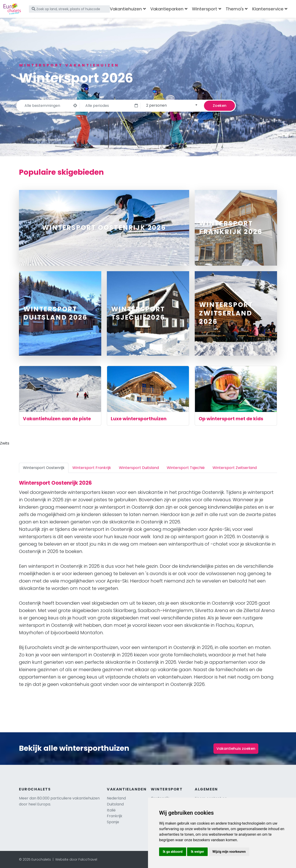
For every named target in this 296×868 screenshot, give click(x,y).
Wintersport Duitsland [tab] (139, 468)
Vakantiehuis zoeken (236, 749)
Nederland (116, 798)
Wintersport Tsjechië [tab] (186, 468)
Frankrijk (115, 816)
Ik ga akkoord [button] (173, 852)
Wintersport (205, 9)
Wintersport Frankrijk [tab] (92, 468)
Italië (111, 810)
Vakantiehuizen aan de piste (57, 419)
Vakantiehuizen (126, 9)
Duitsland (115, 804)
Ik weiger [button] (197, 852)
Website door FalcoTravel (76, 859)
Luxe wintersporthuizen (139, 419)
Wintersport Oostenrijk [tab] (44, 468)
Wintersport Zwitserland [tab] (235, 468)
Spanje (113, 822)
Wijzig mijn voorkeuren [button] (229, 852)
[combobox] (171, 105)
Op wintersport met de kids (231, 419)
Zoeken (220, 106)
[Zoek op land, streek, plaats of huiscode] (69, 9)
